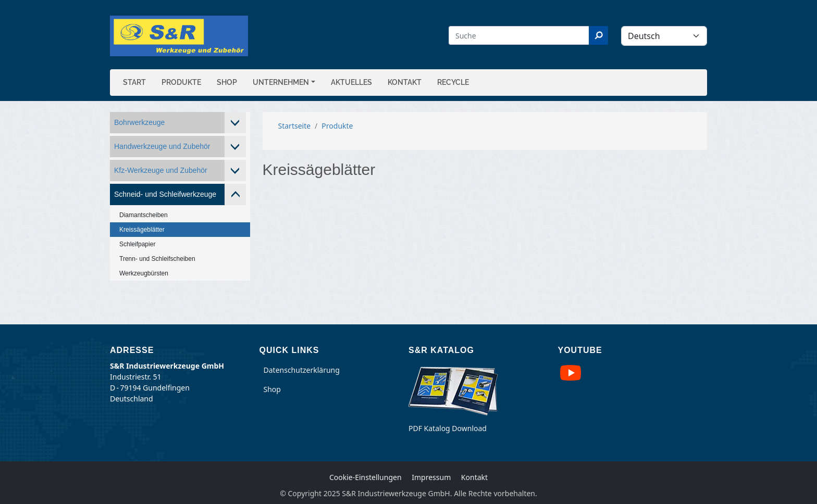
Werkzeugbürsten (144, 273)
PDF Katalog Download (448, 428)
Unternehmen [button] (281, 82)
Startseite (295, 126)
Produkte (181, 82)
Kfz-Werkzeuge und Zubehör (161, 170)
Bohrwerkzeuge (139, 122)
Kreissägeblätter (142, 230)
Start (134, 82)
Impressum (431, 477)
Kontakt (405, 82)
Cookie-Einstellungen (366, 477)
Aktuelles (351, 82)
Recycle (453, 82)
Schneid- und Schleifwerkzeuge (165, 194)
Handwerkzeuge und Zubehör (162, 146)
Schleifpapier (137, 244)
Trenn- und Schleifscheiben (157, 259)
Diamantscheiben (144, 215)
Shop (227, 82)
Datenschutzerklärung (302, 370)
